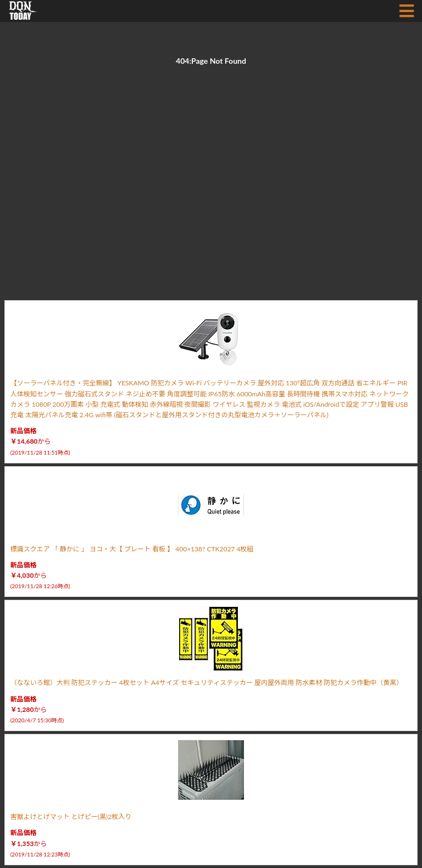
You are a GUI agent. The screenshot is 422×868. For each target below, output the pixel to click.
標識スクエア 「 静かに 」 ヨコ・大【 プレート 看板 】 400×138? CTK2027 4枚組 (132, 549)
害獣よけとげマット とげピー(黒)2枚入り (71, 817)
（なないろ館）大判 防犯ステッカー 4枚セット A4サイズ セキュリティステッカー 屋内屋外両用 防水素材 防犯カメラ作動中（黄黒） (207, 682)
